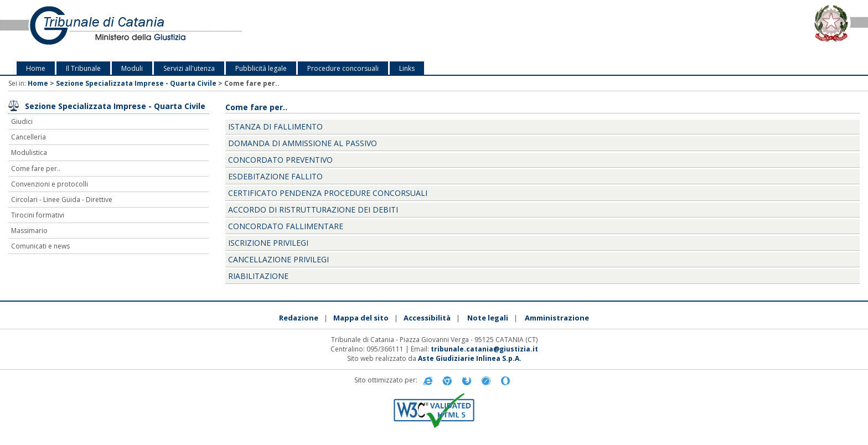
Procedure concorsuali (343, 68)
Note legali (488, 318)
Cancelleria (29, 137)
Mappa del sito (361, 318)
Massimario (29, 231)
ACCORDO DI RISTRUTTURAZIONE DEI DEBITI (313, 209)
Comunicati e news (40, 246)
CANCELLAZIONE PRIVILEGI (278, 259)
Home (36, 68)
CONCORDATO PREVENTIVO (280, 160)
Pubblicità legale (261, 68)
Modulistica (29, 152)
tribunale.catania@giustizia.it (484, 349)
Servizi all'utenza (189, 68)
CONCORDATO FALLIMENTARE (286, 226)
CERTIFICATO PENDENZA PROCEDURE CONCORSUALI (328, 193)
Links (407, 68)
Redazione (299, 318)
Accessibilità (427, 318)
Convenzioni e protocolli (50, 184)
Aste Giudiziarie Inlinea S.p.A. (470, 358)
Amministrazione (557, 318)
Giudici (22, 121)
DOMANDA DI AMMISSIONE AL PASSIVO (303, 143)
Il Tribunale (83, 68)
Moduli (132, 68)
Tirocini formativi (38, 215)
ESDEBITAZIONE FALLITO (275, 176)
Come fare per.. (36, 169)
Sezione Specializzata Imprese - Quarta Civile (136, 83)
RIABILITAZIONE (258, 276)
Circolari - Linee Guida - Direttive (62, 200)
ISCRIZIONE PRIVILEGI (268, 243)
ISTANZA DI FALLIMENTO (275, 126)
